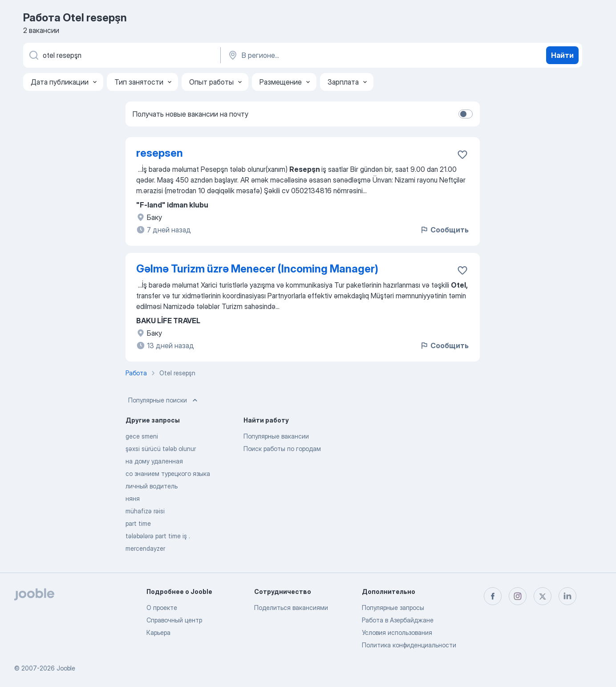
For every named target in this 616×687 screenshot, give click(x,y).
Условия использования (397, 632)
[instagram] (518, 596)
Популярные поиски (164, 400)
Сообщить (444, 230)
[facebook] (493, 596)
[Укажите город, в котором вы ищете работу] (320, 55)
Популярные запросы (393, 608)
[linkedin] (567, 596)
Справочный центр (174, 620)
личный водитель (152, 486)
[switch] (466, 114)
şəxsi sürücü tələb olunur (161, 449)
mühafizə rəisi (145, 511)
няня (133, 498)
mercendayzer (145, 548)
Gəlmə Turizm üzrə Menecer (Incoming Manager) (257, 269)
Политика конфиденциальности (409, 645)
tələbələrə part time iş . (158, 536)
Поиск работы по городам (282, 449)
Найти (562, 55)
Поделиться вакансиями (291, 608)
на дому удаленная (154, 461)
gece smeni (142, 436)
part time (138, 523)
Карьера (158, 632)
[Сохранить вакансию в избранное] (462, 154)
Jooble (66, 668)
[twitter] (543, 596)
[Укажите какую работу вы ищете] (121, 55)
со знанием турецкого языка (168, 474)
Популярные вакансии (276, 436)
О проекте (162, 608)
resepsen (160, 153)
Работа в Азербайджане (398, 620)
